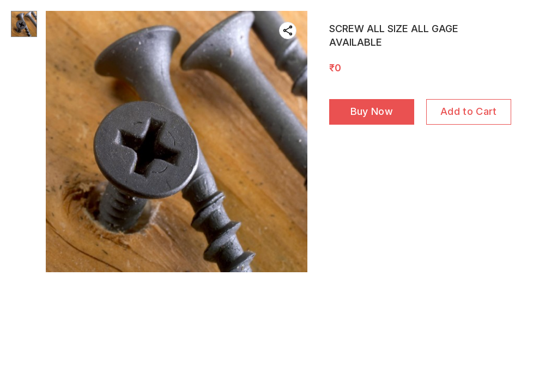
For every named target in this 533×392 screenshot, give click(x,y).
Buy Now (372, 111)
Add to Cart (468, 111)
